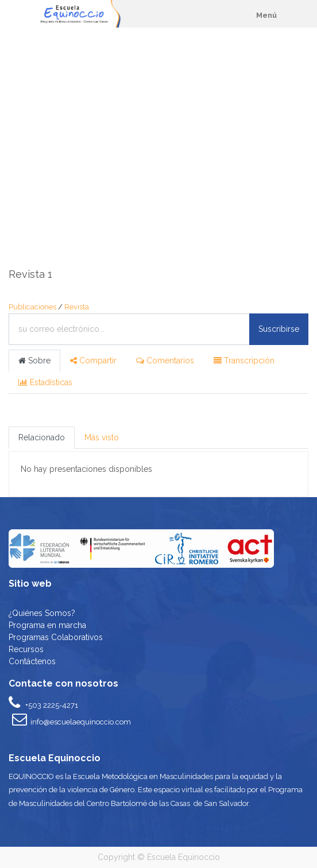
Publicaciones (32, 307)
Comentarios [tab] (165, 361)
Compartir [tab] (93, 361)
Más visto (102, 437)
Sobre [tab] (34, 361)
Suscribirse (279, 329)
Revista (77, 307)
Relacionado (42, 437)
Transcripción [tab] (244, 361)
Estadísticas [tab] (45, 382)
